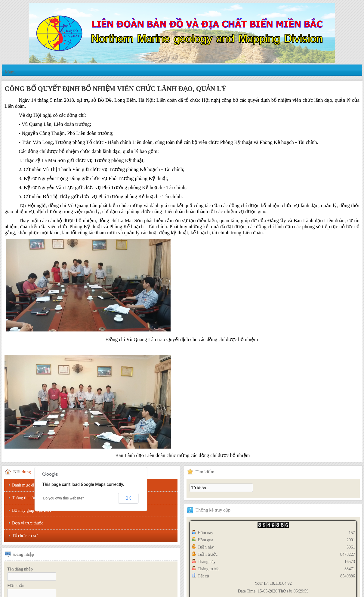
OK (128, 498)
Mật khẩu (16, 586)
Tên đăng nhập (20, 569)
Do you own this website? (64, 498)
